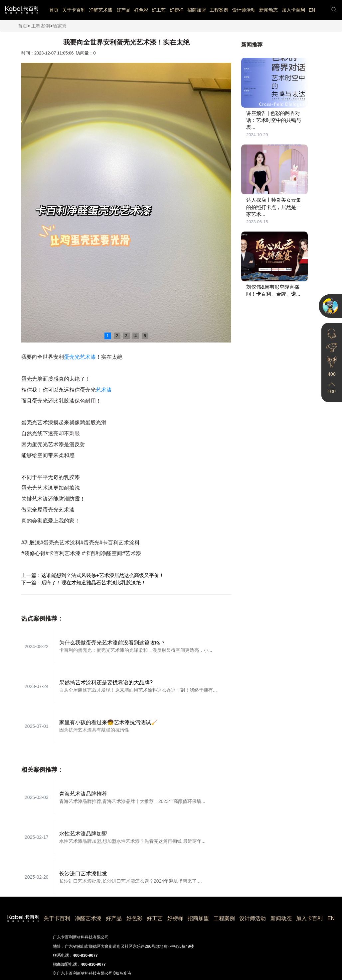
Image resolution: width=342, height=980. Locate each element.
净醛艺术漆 (101, 10)
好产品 (123, 10)
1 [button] (108, 336)
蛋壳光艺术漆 (80, 357)
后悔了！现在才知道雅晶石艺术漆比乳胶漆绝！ (94, 583)
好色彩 (141, 10)
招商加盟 (197, 10)
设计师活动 (244, 10)
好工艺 (159, 10)
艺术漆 (104, 390)
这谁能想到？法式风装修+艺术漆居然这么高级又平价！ (103, 575)
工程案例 (219, 10)
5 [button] (145, 336)
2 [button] (117, 336)
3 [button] (126, 336)
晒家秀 (60, 26)
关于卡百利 (74, 10)
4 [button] (136, 336)
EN (312, 10)
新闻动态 (268, 10)
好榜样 (177, 10)
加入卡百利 (293, 10)
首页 (54, 10)
